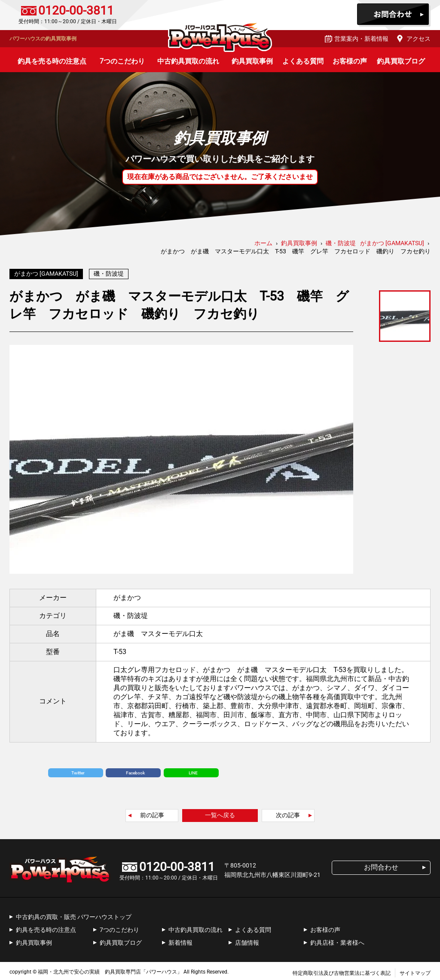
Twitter (78, 771)
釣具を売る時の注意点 (52, 61)
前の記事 (152, 813)
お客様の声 (350, 61)
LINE (193, 771)
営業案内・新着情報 (361, 39)
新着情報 (180, 940)
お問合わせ (394, 15)
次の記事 (288, 813)
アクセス (419, 39)
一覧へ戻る (220, 813)
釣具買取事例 (252, 61)
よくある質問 (303, 61)
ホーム (263, 243)
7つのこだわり (122, 61)
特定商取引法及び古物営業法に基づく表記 (342, 971)
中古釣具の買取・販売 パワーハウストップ (74, 915)
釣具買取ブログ (401, 61)
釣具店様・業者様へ (337, 940)
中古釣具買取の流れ (188, 61)
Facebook (135, 771)
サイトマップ (415, 971)
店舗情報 (247, 940)
